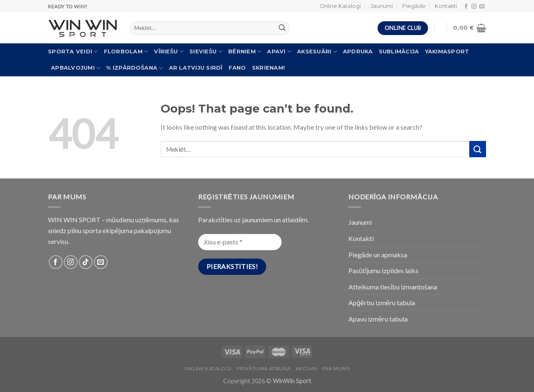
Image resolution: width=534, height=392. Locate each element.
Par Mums (336, 368)
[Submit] (478, 149)
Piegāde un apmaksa (378, 255)
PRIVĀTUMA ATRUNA (263, 368)
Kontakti (446, 6)
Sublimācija (399, 52)
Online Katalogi (340, 6)
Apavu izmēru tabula (378, 319)
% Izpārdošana (134, 68)
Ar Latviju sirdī (196, 68)
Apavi (279, 52)
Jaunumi (382, 6)
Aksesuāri (317, 52)
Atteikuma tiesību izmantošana (393, 287)
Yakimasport (447, 52)
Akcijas (306, 368)
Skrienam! (268, 68)
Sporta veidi (73, 52)
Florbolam (126, 52)
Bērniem (245, 52)
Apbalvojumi (76, 68)
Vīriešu (169, 52)
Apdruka (358, 52)
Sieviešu (206, 52)
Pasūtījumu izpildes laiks (383, 270)
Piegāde (414, 6)
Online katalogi (208, 368)
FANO (237, 68)
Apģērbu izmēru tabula (382, 303)
